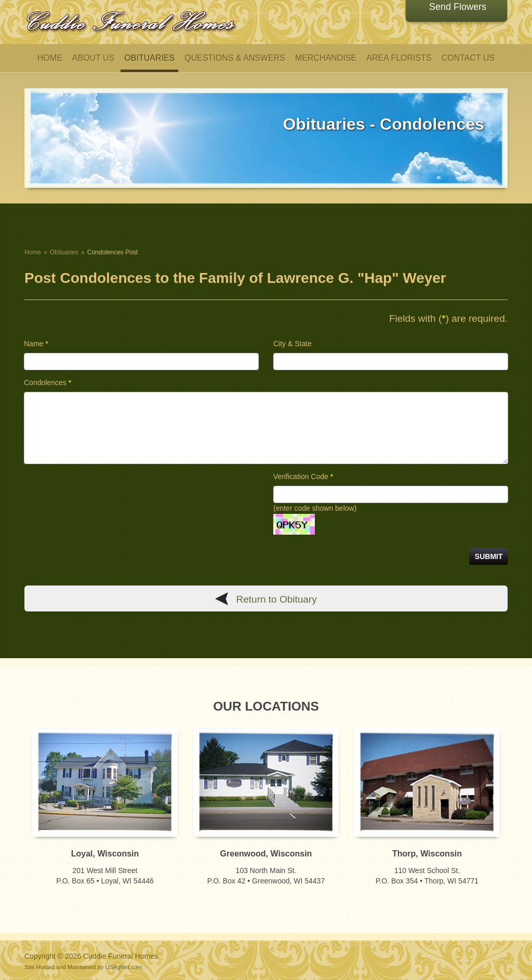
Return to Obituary (277, 599)
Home (33, 252)
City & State (292, 344)
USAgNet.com (123, 967)
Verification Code (303, 477)
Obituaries (64, 252)
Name (36, 344)
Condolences (48, 383)
